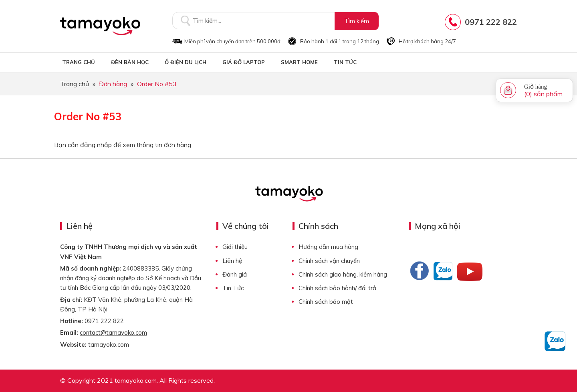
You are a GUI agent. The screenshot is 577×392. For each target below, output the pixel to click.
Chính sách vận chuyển (329, 261)
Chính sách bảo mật (326, 302)
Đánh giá (235, 274)
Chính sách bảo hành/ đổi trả (337, 288)
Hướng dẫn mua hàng (328, 247)
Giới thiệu (235, 247)
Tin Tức (233, 288)
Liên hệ (232, 261)
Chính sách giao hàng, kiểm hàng (343, 274)
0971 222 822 (491, 22)
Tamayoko (100, 26)
